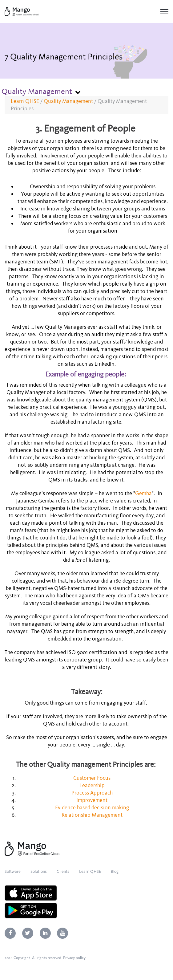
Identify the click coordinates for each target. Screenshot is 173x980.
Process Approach (93, 793)
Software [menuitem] (13, 871)
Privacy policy (74, 958)
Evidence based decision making (93, 807)
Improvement (93, 800)
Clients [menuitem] (63, 871)
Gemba (143, 493)
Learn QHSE (25, 101)
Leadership (93, 785)
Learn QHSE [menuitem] (90, 871)
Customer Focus (93, 778)
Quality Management (68, 101)
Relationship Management (93, 815)
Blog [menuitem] (115, 871)
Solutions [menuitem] (39, 871)
